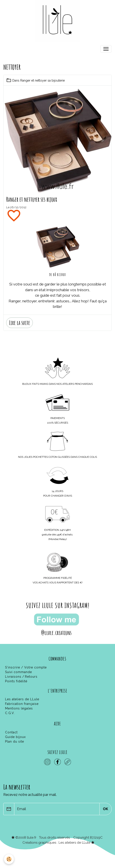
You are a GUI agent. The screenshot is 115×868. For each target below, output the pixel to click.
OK (106, 809)
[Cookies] (9, 859)
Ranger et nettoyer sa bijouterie (43, 80)
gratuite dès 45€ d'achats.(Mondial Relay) (57, 535)
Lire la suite (19, 323)
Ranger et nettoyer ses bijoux (32, 199)
